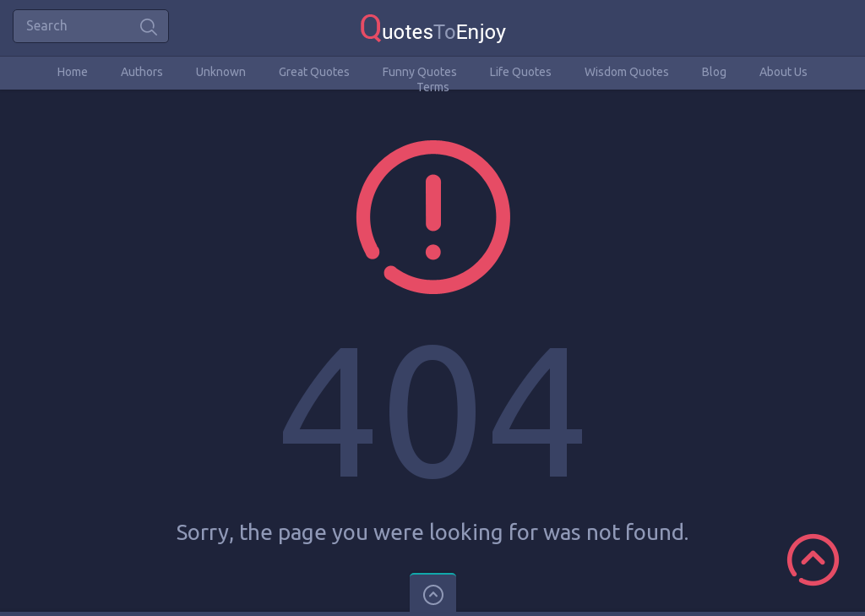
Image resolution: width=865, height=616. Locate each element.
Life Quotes (521, 72)
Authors (142, 72)
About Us (783, 72)
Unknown (221, 72)
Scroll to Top (813, 560)
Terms (433, 87)
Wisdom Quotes (627, 72)
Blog (714, 72)
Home (73, 72)
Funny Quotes (420, 72)
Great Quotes (314, 72)
